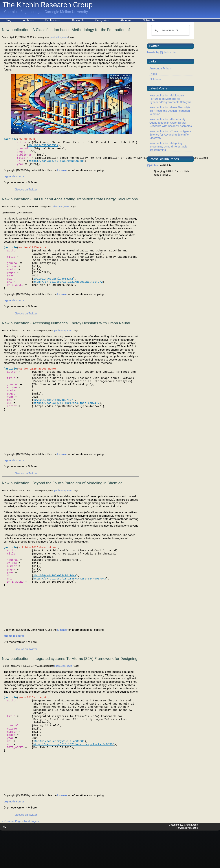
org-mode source (14, 181)
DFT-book (155, 79)
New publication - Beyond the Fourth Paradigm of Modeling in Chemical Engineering (63, 506)
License (62, 175)
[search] (170, 30)
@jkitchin (152, 165)
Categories (102, 20)
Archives (28, 20)
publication (56, 37)
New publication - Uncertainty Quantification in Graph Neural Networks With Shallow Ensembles (171, 123)
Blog (9, 20)
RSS (4, 864)
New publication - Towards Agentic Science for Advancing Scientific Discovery (171, 135)
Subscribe (149, 20)
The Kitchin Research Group (48, 5)
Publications (53, 20)
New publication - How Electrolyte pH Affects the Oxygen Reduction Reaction (170, 111)
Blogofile (194, 865)
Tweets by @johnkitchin (161, 52)
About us (126, 20)
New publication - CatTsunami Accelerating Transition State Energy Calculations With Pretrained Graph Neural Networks (70, 206)
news (65, 37)
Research (78, 20)
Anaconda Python (160, 69)
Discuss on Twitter (26, 195)
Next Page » (31, 859)
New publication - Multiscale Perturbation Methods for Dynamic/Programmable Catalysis (170, 99)
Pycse (153, 74)
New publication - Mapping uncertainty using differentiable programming (168, 147)
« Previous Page (12, 859)
